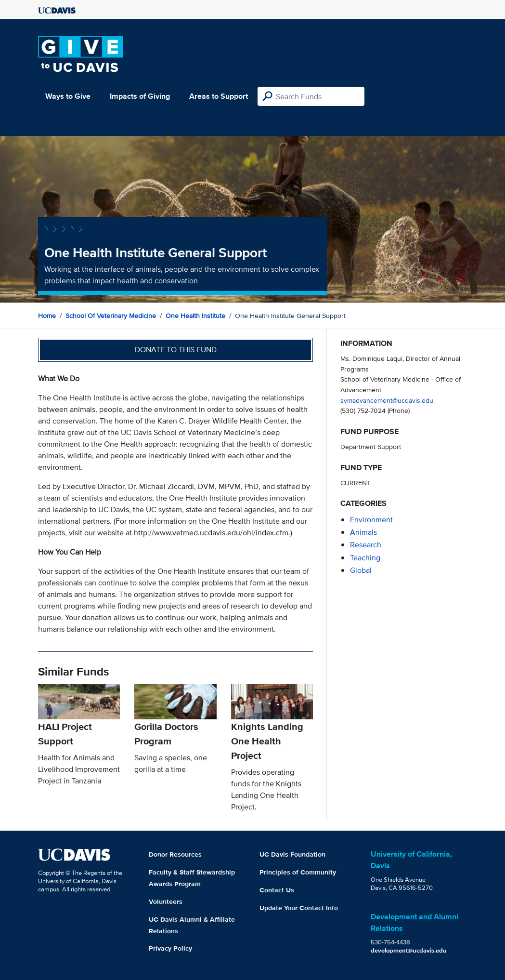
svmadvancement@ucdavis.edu (387, 400)
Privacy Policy (170, 948)
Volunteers (166, 901)
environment (371, 520)
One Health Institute (195, 316)
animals (363, 532)
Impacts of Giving (140, 96)
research (366, 545)
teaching (365, 558)
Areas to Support (219, 96)
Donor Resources (175, 854)
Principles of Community (298, 872)
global (361, 570)
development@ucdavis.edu (409, 950)
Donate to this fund (176, 350)
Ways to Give (68, 96)
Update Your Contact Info (299, 908)
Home (47, 316)
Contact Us (277, 890)
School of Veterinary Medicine (111, 316)
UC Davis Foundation (292, 854)
